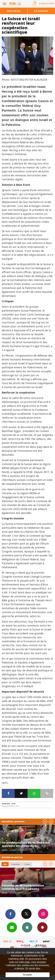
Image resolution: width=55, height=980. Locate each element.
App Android (42, 927)
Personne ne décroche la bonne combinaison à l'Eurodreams (23, 887)
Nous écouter (48, 3)
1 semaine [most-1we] (15, 864)
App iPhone (27, 927)
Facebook (10, 914)
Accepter (27, 975)
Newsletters (12, 927)
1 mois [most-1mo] (27, 864)
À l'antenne (41, 11)
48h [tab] (5, 864)
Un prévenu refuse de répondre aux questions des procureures (26, 844)
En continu (14, 11)
